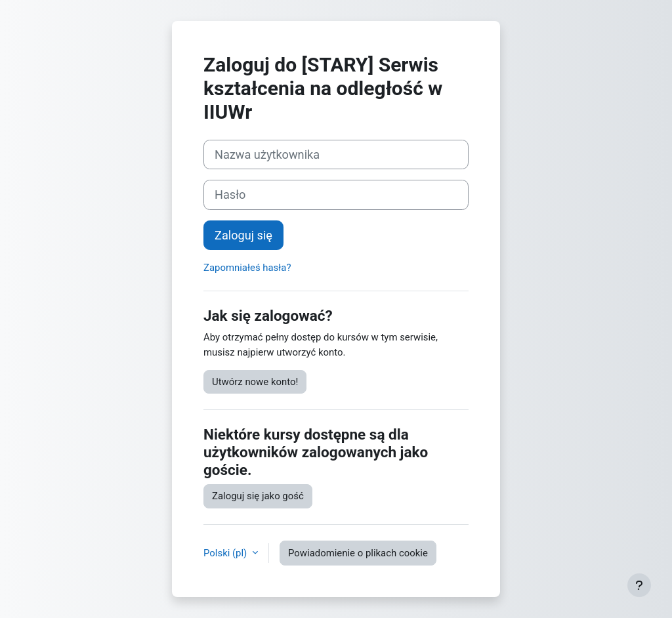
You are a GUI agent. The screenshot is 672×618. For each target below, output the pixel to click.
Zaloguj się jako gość (258, 496)
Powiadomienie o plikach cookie (358, 553)
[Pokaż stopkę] (639, 585)
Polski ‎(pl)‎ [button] (226, 553)
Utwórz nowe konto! (255, 382)
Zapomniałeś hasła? (247, 268)
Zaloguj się (243, 235)
